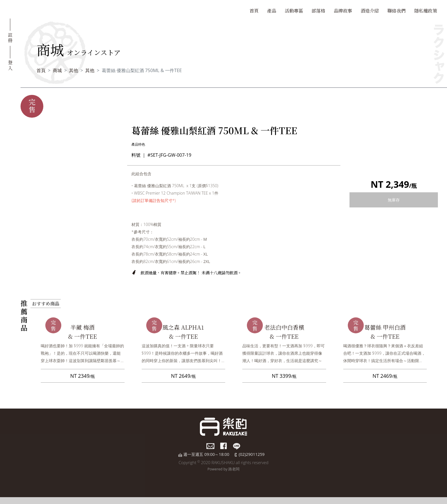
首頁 (254, 11)
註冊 (10, 37)
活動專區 (294, 11)
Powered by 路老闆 (224, 469)
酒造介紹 (370, 11)
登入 (10, 65)
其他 (74, 70)
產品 (272, 11)
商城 (57, 70)
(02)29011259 (252, 454)
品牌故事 (343, 11)
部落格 (318, 11)
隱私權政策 (426, 11)
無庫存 (394, 200)
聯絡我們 (397, 11)
